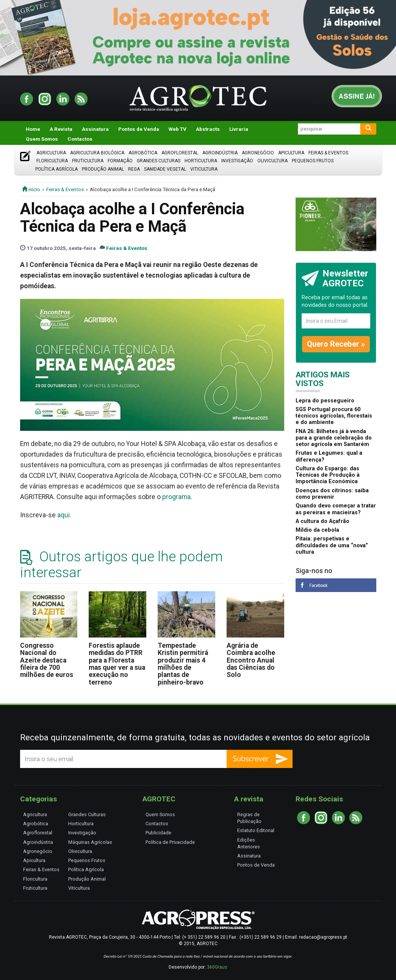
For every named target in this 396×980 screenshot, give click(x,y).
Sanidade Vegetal (165, 169)
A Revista (61, 129)
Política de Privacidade (170, 842)
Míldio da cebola (317, 530)
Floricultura (52, 161)
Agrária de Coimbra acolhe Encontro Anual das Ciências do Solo (251, 660)
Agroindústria (220, 153)
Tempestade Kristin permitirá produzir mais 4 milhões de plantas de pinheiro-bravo (183, 664)
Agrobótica (143, 153)
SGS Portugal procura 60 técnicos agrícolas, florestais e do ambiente (334, 416)
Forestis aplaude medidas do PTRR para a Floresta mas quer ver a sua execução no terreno (117, 664)
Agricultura (51, 153)
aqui (63, 515)
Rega (134, 169)
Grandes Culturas (159, 161)
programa (176, 497)
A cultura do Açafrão (322, 521)
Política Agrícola (56, 169)
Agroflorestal (180, 153)
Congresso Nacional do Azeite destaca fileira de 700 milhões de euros (47, 660)
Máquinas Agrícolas (90, 842)
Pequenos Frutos (313, 161)
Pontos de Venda (139, 129)
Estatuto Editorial (256, 830)
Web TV (178, 129)
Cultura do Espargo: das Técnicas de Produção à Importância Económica (328, 475)
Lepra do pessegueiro (325, 401)
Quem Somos (42, 139)
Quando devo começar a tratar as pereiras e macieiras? (336, 509)
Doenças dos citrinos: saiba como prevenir (332, 494)
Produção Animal (103, 169)
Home (33, 129)
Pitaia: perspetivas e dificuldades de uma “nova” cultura (332, 545)
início (31, 189)
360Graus (217, 967)
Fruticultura (88, 161)
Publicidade (158, 833)
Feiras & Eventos (328, 153)
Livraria (239, 129)
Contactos (80, 139)
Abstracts (208, 129)
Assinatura (95, 129)
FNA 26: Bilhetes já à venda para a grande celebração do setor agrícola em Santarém (334, 438)
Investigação (237, 161)
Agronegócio (258, 153)
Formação (120, 161)
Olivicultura (272, 161)
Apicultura (291, 153)
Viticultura (204, 169)
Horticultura (201, 161)
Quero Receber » (336, 344)
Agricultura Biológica (97, 153)
